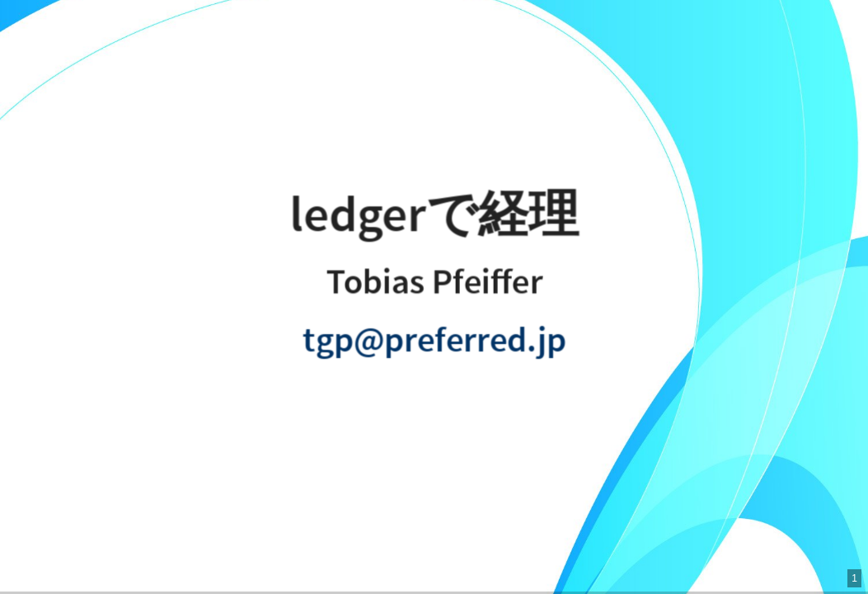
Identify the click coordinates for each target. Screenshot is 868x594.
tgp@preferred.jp (434, 341)
